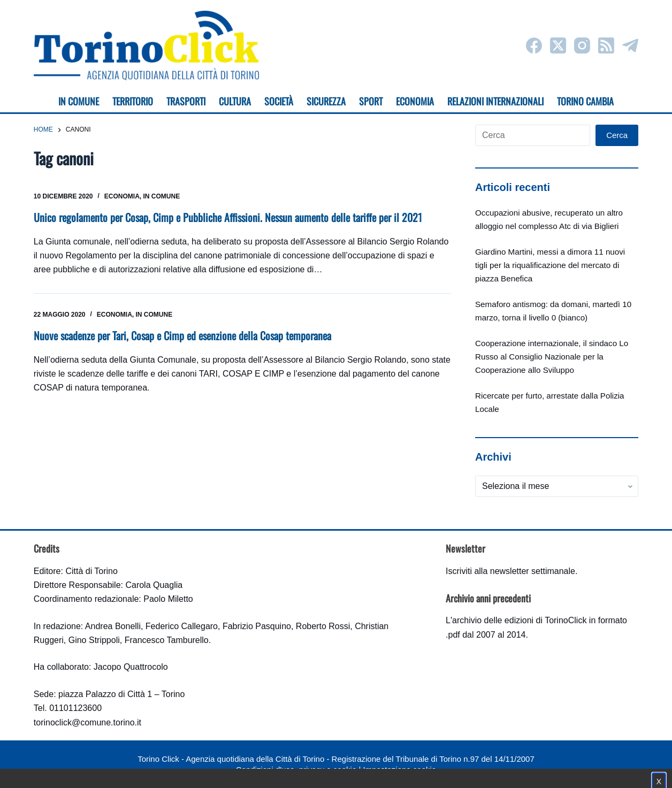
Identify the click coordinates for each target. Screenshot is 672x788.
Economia (122, 196)
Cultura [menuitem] (235, 101)
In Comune (162, 196)
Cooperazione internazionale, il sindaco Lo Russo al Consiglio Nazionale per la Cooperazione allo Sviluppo (552, 357)
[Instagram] (582, 45)
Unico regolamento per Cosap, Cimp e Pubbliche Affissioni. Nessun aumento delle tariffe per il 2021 (228, 217)
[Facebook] (534, 45)
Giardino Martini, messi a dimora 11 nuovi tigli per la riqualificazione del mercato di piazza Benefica (550, 265)
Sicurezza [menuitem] (326, 101)
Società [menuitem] (279, 101)
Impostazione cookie (399, 770)
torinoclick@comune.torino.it (87, 722)
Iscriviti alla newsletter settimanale (510, 571)
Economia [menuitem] (415, 101)
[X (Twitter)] (558, 45)
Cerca (617, 135)
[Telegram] (630, 45)
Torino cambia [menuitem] (585, 101)
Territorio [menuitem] (133, 101)
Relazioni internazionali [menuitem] (495, 101)
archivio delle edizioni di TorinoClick (519, 620)
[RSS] (606, 45)
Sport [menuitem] (371, 101)
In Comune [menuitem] (79, 101)
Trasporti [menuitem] (186, 101)
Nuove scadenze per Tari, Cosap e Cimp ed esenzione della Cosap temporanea (182, 335)
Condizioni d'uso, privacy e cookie (296, 770)
